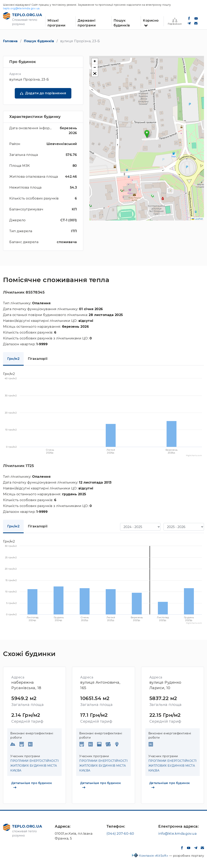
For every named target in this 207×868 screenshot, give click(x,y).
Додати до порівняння (46, 93)
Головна (10, 41)
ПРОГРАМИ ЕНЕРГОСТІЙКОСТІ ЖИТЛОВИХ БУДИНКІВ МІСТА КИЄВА (34, 766)
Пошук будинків (122, 22)
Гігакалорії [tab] (38, 359)
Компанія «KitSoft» (154, 856)
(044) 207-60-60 (120, 834)
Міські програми (57, 22)
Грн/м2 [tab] (13, 359)
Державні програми (87, 22)
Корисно (151, 20)
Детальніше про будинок (32, 785)
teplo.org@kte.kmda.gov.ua (21, 8)
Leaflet (197, 219)
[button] (147, 134)
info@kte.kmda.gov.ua (177, 834)
